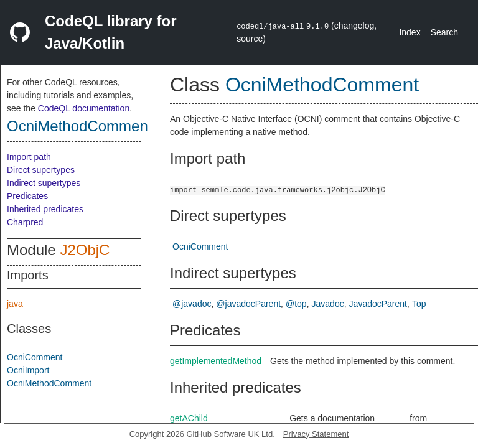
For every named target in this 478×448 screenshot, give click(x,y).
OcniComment (35, 357)
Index (410, 32)
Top (419, 304)
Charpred (25, 222)
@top (296, 304)
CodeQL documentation (84, 108)
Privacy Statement (316, 434)
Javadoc (328, 304)
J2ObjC (85, 250)
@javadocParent (248, 304)
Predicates (27, 196)
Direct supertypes (41, 170)
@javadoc (192, 304)
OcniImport (28, 370)
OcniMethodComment (79, 126)
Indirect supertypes (44, 183)
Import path (29, 157)
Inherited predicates (45, 209)
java (15, 304)
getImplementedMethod (216, 361)
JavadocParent (378, 304)
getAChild (189, 418)
